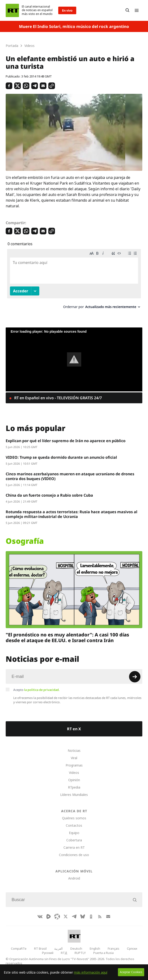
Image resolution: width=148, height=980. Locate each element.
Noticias (74, 751)
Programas (74, 765)
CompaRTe (19, 948)
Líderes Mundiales (74, 795)
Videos (74, 773)
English (95, 948)
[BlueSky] (83, 916)
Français (114, 948)
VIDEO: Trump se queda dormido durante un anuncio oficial (61, 457)
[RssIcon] (100, 916)
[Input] (74, 676)
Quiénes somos (74, 818)
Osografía (25, 541)
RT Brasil (40, 948)
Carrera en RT (74, 847)
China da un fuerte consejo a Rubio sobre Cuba (49, 495)
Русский (48, 953)
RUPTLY (80, 953)
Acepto (36, 690)
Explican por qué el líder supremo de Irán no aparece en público (66, 441)
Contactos (74, 825)
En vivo (67, 10)
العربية (58, 948)
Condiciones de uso (74, 855)
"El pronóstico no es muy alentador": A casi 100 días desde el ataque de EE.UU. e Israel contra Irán (67, 637)
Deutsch (76, 948)
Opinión (74, 780)
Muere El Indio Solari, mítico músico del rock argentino (74, 26)
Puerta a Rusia (103, 953)
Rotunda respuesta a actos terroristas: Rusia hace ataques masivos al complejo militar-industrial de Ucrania (72, 514)
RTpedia (74, 787)
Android (74, 878)
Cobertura (74, 840)
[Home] (12, 10)
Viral (74, 758)
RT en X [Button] (74, 729)
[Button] (127, 10)
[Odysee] (57, 916)
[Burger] (137, 10)
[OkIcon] (91, 916)
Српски (132, 948)
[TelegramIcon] (74, 916)
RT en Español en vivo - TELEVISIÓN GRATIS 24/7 (58, 398)
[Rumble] (49, 916)
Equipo (74, 833)
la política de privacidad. (42, 690)
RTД (64, 953)
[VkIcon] (40, 916)
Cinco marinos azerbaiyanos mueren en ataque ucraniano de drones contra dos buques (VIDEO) (70, 476)
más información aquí (91, 972)
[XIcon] (66, 916)
